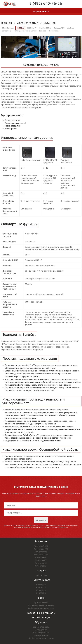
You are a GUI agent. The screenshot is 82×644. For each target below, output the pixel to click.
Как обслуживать (41, 633)
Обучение (41, 622)
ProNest (43, 31)
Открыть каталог (41, 11)
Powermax (41, 541)
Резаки (41, 598)
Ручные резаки (41, 603)
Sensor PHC (7, 31)
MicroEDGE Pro (45, 28)
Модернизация (41, 635)
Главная (6, 23)
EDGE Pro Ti (32, 28)
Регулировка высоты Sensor (25, 31)
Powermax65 (41, 557)
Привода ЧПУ (59, 28)
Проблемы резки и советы (41, 638)
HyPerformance (41, 580)
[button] (7, 47)
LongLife (41, 571)
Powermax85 (41, 560)
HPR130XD (41, 585)
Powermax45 (41, 552)
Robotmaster (54, 31)
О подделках (41, 630)
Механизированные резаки (41, 605)
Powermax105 (41, 563)
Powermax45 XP (41, 555)
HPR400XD (41, 590)
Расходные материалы (41, 613)
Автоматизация (28, 23)
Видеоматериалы (41, 627)
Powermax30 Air (41, 546)
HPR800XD (41, 593)
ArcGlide (71, 28)
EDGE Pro (50, 23)
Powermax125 (41, 566)
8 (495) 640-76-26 (46, 3)
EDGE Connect (8, 28)
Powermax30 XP (41, 549)
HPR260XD (41, 588)
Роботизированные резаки (41, 608)
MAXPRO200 (41, 575)
